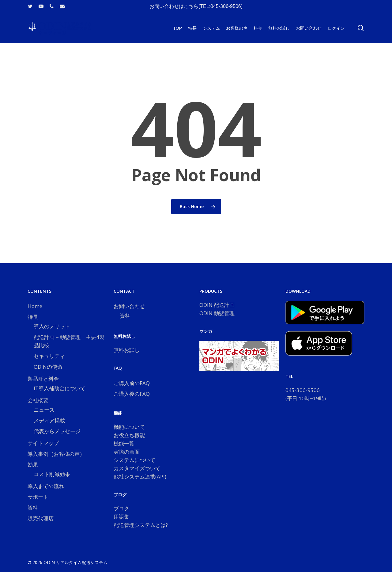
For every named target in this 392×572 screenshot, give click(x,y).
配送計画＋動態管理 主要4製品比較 (69, 341)
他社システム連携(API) (140, 477)
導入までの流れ (46, 486)
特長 (33, 317)
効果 (33, 465)
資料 (33, 507)
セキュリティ (49, 356)
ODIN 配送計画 (217, 305)
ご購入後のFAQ (132, 394)
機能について (129, 427)
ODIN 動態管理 (217, 313)
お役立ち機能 (129, 435)
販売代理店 (41, 518)
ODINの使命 (48, 367)
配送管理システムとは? (141, 525)
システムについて (134, 460)
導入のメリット (52, 326)
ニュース (44, 410)
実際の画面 (127, 452)
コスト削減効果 (52, 474)
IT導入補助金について (60, 388)
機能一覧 (124, 443)
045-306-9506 (303, 390)
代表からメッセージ (57, 431)
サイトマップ (43, 443)
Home (35, 306)
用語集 (121, 517)
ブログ (121, 508)
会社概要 (38, 400)
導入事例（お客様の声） (56, 454)
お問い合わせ (129, 306)
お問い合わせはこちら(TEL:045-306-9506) (196, 6)
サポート (38, 497)
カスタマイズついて (137, 468)
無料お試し (127, 350)
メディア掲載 (49, 420)
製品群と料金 (43, 379)
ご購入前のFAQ (132, 383)
